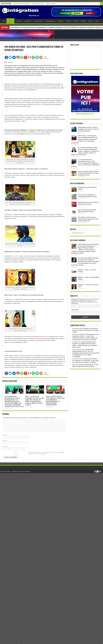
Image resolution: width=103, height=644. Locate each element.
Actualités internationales (22, 4)
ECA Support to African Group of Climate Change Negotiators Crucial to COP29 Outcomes (88, 225)
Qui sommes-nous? (38, 4)
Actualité (10, 21)
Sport (98, 21)
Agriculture (28, 21)
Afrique (76, 21)
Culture (91, 21)
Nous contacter (51, 4)
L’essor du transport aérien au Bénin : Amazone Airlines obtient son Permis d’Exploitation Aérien (89, 179)
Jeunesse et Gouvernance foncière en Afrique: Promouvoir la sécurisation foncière (86, 336)
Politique (61, 21)
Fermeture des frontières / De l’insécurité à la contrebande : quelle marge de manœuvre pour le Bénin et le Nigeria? (86, 367)
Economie (19, 21)
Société (69, 21)
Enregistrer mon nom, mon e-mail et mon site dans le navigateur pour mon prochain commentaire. (46, 453)
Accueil (4, 21)
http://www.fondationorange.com (37, 336)
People (83, 21)
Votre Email (75, 316)
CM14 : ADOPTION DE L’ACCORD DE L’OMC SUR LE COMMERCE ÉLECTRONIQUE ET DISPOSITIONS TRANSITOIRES (55, 401)
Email (4, 441)
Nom (4, 435)
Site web (5, 447)
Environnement (39, 21)
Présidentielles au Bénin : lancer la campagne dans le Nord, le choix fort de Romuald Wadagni (88, 135)
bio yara (75, 348)
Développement (51, 21)
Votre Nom (74, 310)
